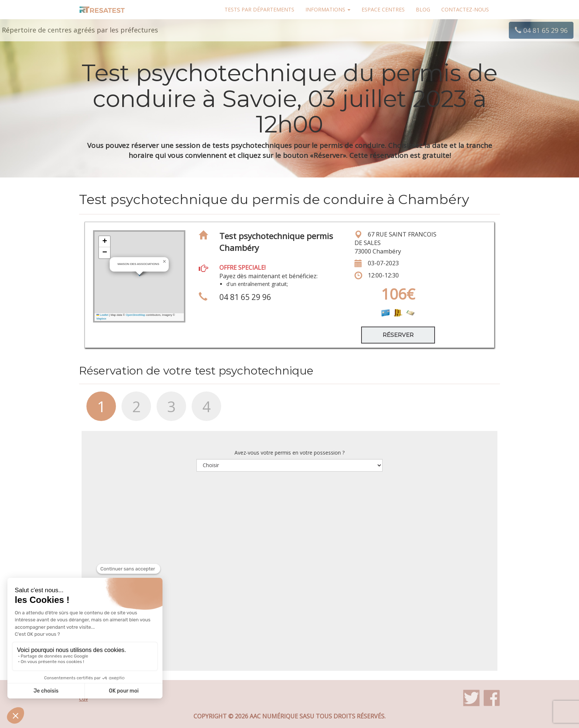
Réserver (398, 335)
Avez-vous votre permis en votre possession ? (289, 453)
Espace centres (383, 9)
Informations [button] (328, 9)
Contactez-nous (465, 9)
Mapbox (101, 319)
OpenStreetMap (135, 315)
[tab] (97, 410)
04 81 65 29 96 (541, 30)
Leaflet (102, 315)
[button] (164, 262)
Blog (423, 9)
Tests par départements (259, 9)
